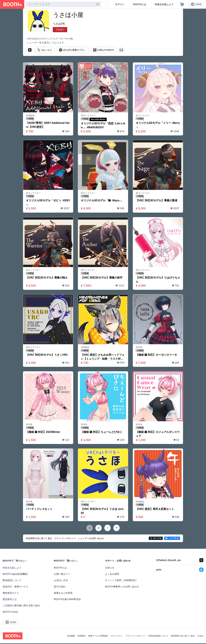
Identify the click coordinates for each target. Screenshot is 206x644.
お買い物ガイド (62, 575)
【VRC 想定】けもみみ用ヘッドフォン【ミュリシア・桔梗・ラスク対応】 (103, 357)
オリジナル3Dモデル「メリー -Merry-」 (158, 125)
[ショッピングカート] (182, 4)
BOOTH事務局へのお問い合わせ (122, 587)
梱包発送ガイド (11, 594)
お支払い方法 (61, 581)
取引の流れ (60, 587)
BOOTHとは (140, 4)
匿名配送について (12, 581)
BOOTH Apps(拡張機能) (15, 575)
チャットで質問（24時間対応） (121, 581)
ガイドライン (117, 637)
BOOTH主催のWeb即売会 (67, 600)
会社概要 (71, 637)
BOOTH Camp (10, 612)
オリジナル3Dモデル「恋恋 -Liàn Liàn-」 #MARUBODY (102, 126)
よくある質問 (112, 575)
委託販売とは (10, 600)
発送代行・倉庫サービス (15, 587)
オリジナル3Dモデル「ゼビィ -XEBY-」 (48, 203)
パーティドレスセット (39, 510)
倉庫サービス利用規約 (98, 637)
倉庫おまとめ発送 (63, 594)
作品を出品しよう (164, 4)
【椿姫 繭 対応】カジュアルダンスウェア (158, 434)
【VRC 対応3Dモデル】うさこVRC (47, 355)
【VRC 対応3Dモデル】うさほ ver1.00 (103, 512)
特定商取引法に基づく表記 (183, 637)
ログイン (120, 4)
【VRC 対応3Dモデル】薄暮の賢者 (157, 201)
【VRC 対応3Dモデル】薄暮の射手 (102, 278)
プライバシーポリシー (135, 637)
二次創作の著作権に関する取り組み (21, 606)
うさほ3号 (59, 24)
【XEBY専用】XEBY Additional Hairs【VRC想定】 (48, 125)
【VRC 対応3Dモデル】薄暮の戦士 (47, 278)
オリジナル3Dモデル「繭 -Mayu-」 (102, 201)
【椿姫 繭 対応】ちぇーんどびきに (102, 432)
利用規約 (82, 637)
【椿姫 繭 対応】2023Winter (43, 432)
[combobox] (63, 4)
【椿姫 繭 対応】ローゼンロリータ (156, 355)
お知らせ (110, 568)
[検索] (98, 4)
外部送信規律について (158, 637)
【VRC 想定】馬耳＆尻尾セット (155, 510)
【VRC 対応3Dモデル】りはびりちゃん (157, 280)
